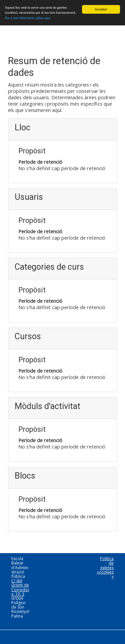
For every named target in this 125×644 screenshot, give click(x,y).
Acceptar (101, 9)
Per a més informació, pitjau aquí (28, 18)
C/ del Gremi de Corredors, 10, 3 (20, 587)
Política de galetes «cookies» (105, 567)
